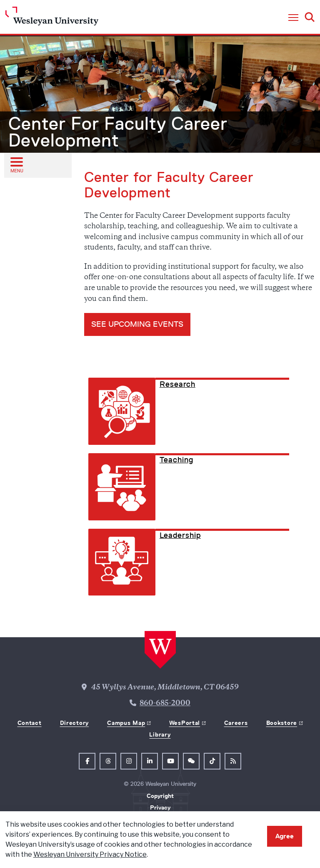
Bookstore (282, 723)
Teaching (176, 460)
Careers (236, 723)
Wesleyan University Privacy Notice (90, 854)
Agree (285, 836)
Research (177, 384)
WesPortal (185, 723)
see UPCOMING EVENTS (137, 324)
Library (160, 734)
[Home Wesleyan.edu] (52, 18)
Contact (30, 723)
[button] (293, 18)
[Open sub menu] (16, 165)
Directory (74, 723)
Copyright (160, 796)
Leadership (180, 535)
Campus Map (126, 723)
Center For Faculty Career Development (118, 132)
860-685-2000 (165, 704)
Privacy (160, 807)
